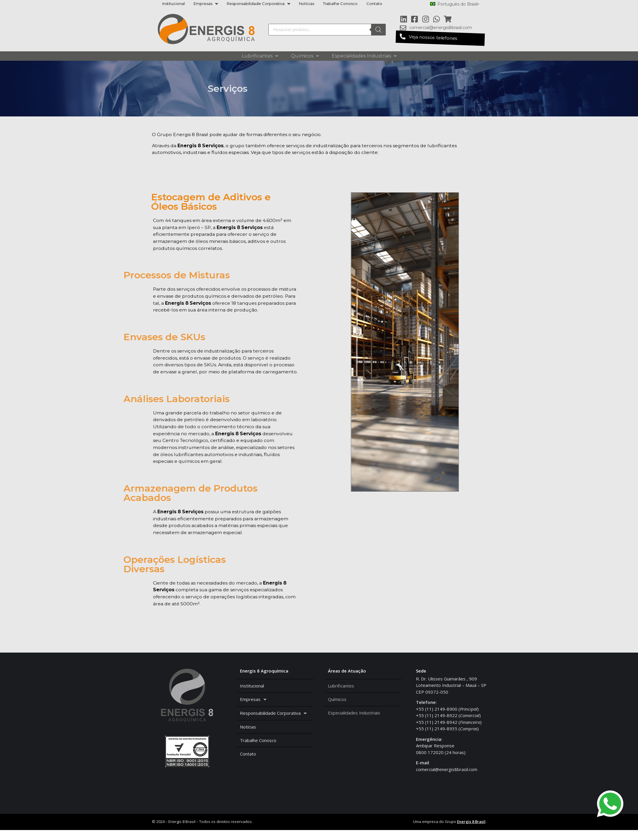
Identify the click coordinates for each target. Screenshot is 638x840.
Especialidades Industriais (364, 56)
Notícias (307, 4)
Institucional (174, 4)
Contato (374, 4)
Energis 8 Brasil (471, 832)
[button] (440, 38)
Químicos (305, 56)
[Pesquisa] (378, 30)
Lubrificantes (260, 56)
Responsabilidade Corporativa (258, 4)
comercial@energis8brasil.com (447, 779)
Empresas (206, 4)
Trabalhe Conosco (340, 4)
